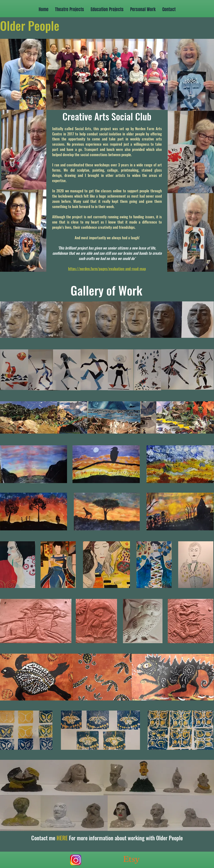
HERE (62, 838)
